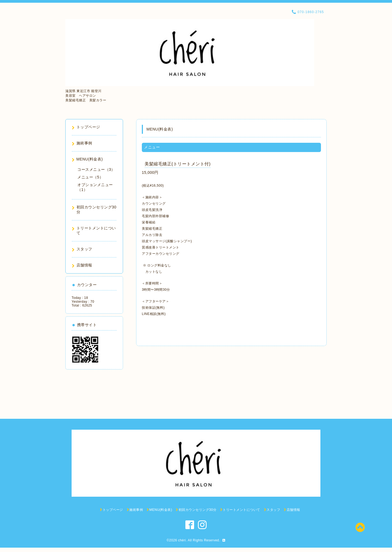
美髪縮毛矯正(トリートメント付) (178, 164)
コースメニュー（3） (96, 169)
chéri (182, 540)
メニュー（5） (90, 177)
